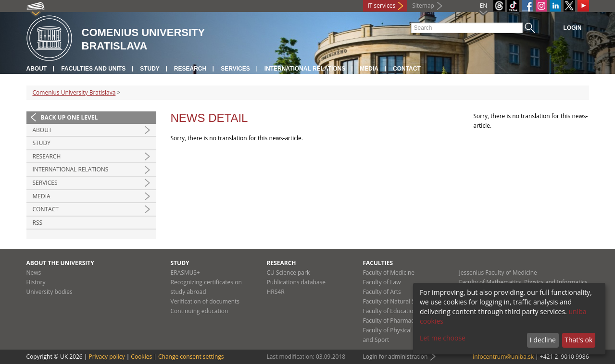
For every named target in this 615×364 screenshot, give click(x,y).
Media (369, 69)
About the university (60, 263)
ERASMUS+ (185, 273)
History (36, 282)
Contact (407, 69)
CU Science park (289, 273)
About (37, 69)
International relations (305, 69)
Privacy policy (107, 357)
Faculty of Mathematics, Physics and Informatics (523, 282)
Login (573, 28)
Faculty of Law (382, 282)
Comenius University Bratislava (74, 92)
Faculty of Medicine (389, 273)
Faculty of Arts (382, 292)
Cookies (141, 357)
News (34, 273)
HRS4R (276, 292)
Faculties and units (93, 69)
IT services (382, 6)
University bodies (50, 292)
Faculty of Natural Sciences (399, 301)
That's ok (578, 340)
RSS (38, 223)
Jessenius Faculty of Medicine (498, 273)
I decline (543, 340)
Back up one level (69, 117)
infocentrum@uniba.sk (503, 357)
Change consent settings (191, 357)
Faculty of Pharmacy (390, 321)
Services (235, 69)
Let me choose (443, 338)
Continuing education (200, 311)
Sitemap (423, 6)
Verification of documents (205, 301)
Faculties (378, 263)
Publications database (296, 282)
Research (190, 69)
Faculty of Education (390, 311)
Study (150, 69)
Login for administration (395, 357)
